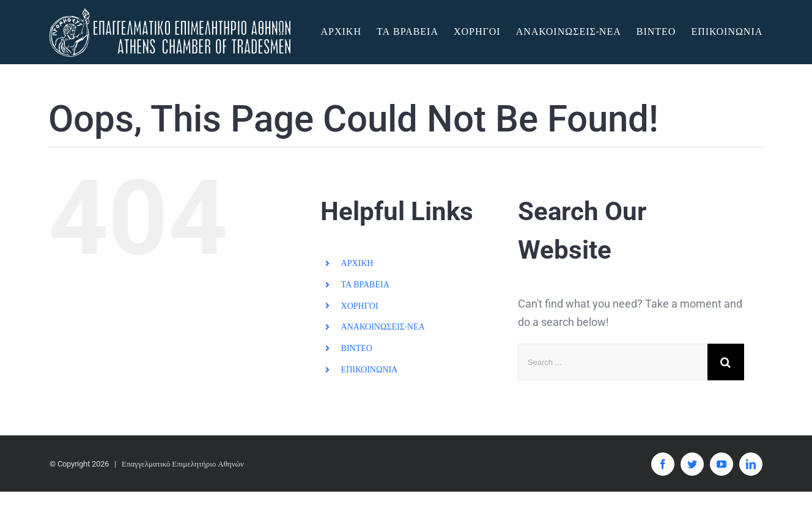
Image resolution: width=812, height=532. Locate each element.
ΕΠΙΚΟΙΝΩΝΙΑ (370, 369)
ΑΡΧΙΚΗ (357, 263)
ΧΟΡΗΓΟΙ (360, 306)
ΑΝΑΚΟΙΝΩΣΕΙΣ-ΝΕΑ (383, 327)
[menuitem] (348, 32)
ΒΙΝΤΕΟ (357, 348)
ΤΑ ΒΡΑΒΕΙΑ (365, 284)
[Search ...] (613, 362)
